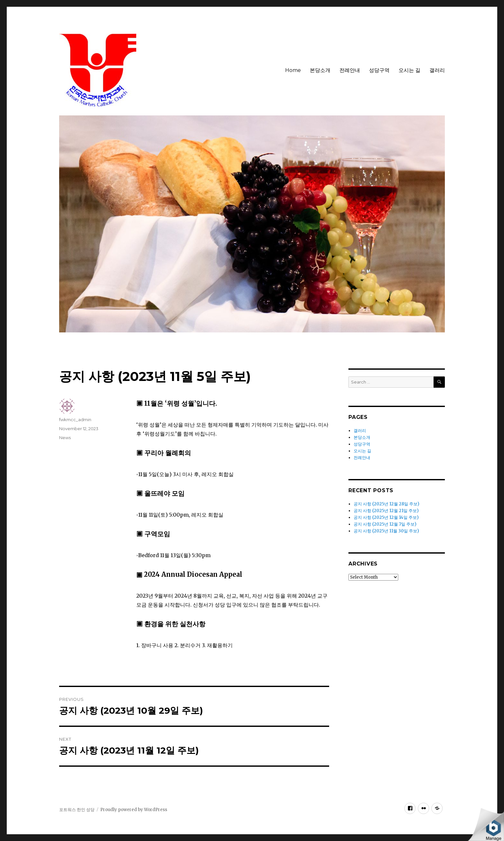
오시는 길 (410, 70)
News (65, 438)
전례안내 (350, 70)
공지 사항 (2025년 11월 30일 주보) (386, 531)
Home (293, 70)
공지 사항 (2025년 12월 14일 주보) (386, 517)
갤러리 (437, 70)
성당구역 (379, 70)
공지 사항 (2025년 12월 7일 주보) (385, 524)
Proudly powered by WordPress (134, 810)
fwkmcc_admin (75, 420)
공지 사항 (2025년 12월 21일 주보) (386, 511)
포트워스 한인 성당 (77, 810)
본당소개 (320, 70)
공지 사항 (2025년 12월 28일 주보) (386, 504)
